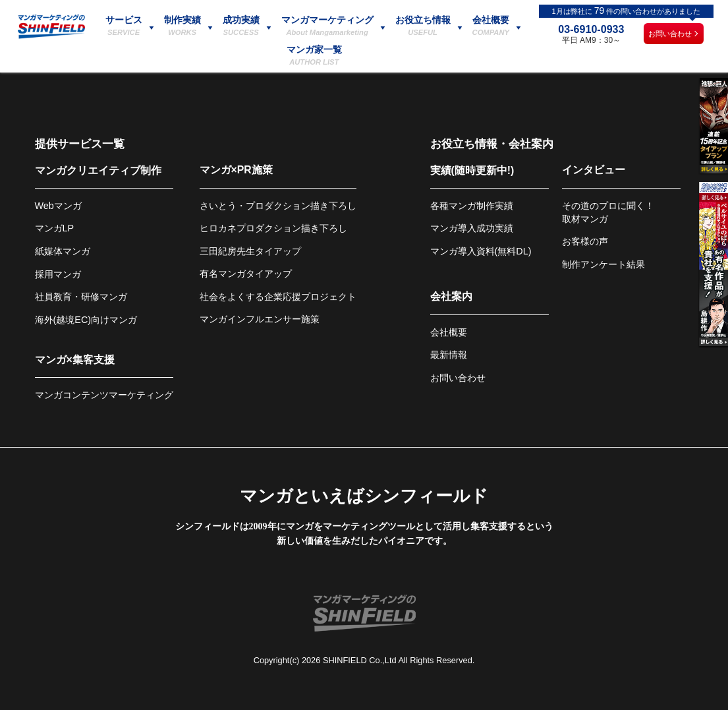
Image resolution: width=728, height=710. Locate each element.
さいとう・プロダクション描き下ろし (278, 206)
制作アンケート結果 (603, 264)
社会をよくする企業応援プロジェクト (278, 297)
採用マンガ (58, 274)
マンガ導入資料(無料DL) (481, 251)
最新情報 (449, 355)
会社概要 (449, 332)
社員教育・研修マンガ (81, 297)
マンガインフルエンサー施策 (260, 319)
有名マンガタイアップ (246, 274)
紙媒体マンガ (63, 251)
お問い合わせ (670, 34)
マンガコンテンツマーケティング (104, 395)
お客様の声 (585, 241)
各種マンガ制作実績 (472, 206)
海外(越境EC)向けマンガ (86, 320)
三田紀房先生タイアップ (250, 251)
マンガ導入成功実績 (472, 228)
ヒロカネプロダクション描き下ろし (273, 228)
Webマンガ (58, 206)
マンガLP (55, 228)
